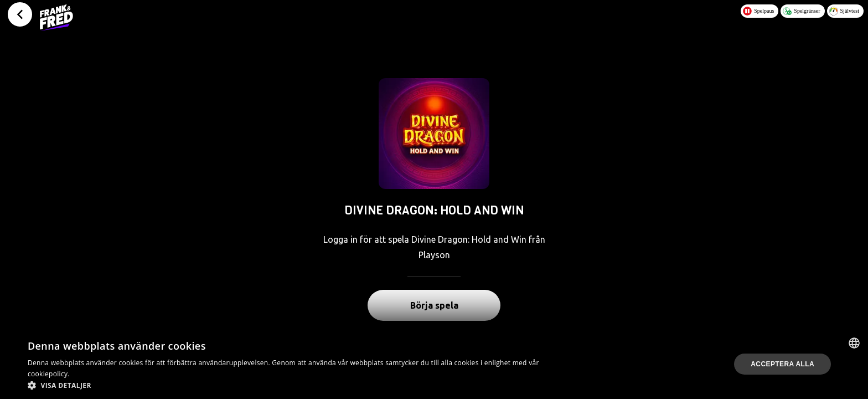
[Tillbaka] (20, 14)
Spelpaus (758, 11)
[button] (290, 385)
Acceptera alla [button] (782, 364)
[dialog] (434, 364)
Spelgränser (801, 11)
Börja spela (434, 305)
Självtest (844, 11)
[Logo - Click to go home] (56, 18)
